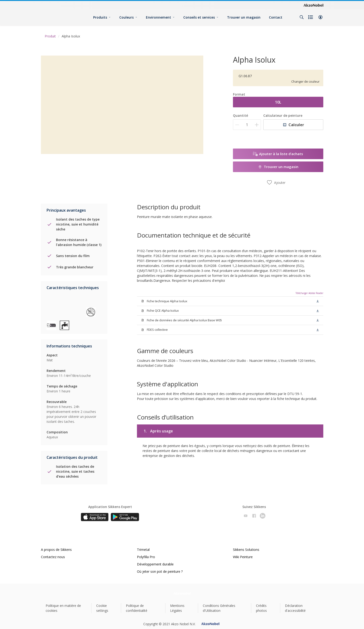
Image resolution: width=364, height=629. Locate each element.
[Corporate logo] (313, 5)
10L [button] (278, 102)
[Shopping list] (311, 17)
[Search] (302, 17)
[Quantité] (247, 125)
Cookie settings (102, 608)
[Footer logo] (182, 593)
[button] (320, 17)
